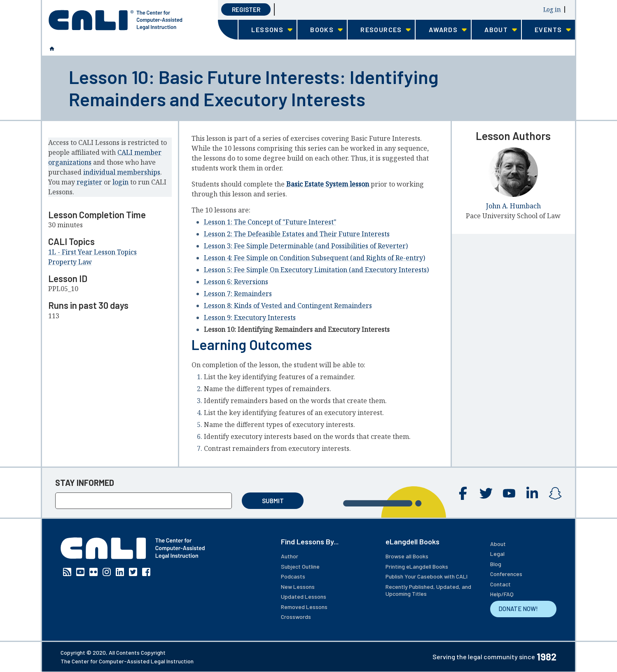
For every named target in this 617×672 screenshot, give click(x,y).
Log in (552, 9)
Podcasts (293, 576)
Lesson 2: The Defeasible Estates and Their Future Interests (297, 234)
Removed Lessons (304, 607)
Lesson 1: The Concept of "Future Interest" (270, 222)
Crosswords (296, 617)
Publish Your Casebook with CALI (427, 576)
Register (246, 9)
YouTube (509, 493)
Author (290, 556)
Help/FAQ (502, 594)
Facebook (463, 493)
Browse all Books (407, 556)
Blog (496, 564)
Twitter (486, 493)
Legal (497, 554)
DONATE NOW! (518, 609)
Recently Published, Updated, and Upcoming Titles (428, 590)
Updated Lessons (304, 596)
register (89, 182)
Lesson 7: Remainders (238, 294)
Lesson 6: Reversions (236, 282)
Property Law (70, 262)
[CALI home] (116, 20)
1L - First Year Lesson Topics (92, 252)
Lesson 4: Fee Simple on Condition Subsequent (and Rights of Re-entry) (314, 258)
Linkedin (532, 493)
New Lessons (298, 587)
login (120, 182)
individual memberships (122, 172)
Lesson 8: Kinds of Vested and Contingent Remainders (288, 306)
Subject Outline (300, 566)
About (498, 544)
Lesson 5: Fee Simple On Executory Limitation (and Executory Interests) (316, 270)
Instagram (555, 493)
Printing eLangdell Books (417, 566)
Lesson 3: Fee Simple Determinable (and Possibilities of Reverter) (306, 246)
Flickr (93, 572)
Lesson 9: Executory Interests (250, 317)
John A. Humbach (513, 206)
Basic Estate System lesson (328, 184)
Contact (500, 584)
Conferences (506, 574)
